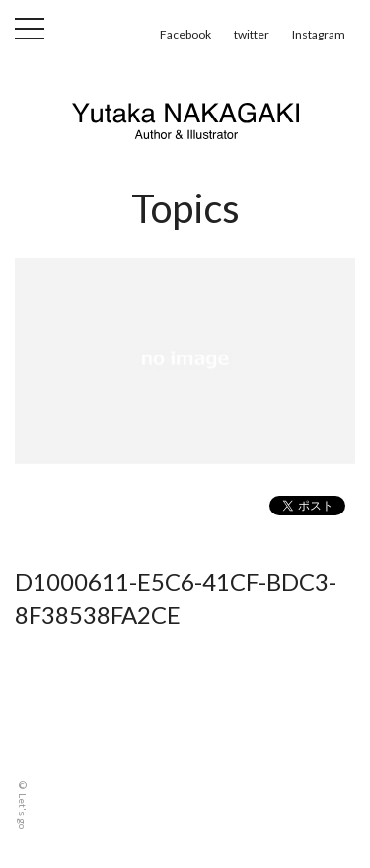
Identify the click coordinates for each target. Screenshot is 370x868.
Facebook (185, 34)
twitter (252, 34)
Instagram (319, 34)
